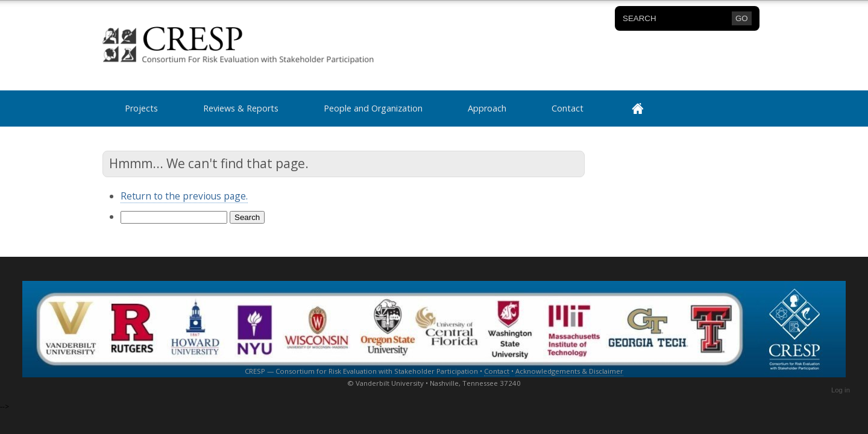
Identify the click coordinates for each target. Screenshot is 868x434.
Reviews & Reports (241, 108)
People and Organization (373, 108)
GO (742, 18)
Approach (487, 108)
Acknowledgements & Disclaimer (569, 371)
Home (646, 108)
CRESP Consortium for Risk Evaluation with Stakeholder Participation (208, 45)
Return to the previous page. (184, 196)
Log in (841, 390)
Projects (141, 108)
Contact (568, 108)
